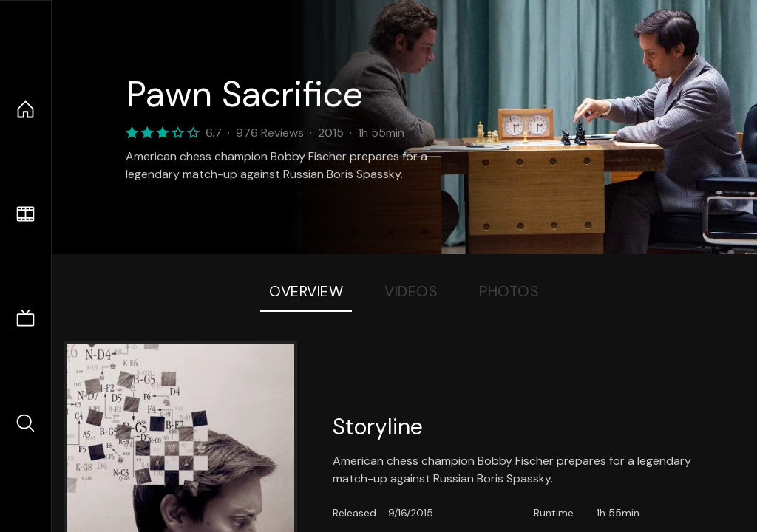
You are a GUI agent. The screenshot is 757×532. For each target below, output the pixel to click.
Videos (411, 291)
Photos (509, 291)
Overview (306, 291)
